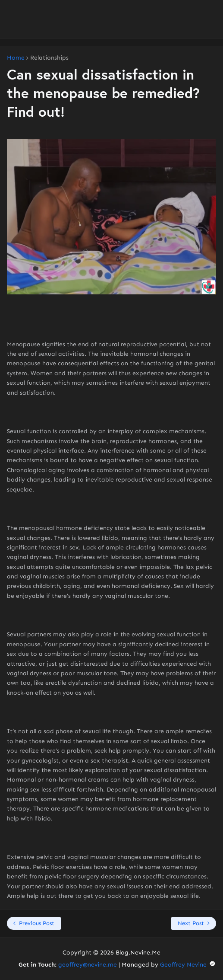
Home (16, 58)
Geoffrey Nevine (188, 965)
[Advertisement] (111, 19)
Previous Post (37, 923)
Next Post (191, 923)
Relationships (49, 58)
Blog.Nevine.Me (138, 953)
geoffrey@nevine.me (88, 965)
